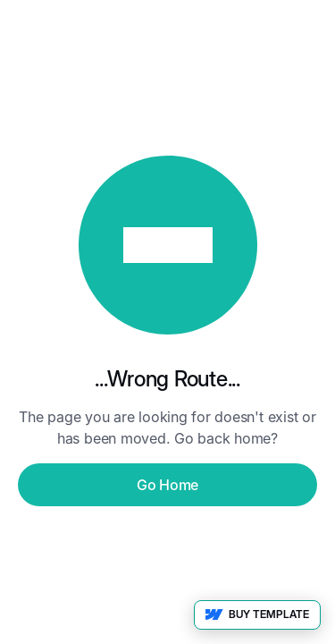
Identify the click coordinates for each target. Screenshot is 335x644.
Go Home (167, 485)
